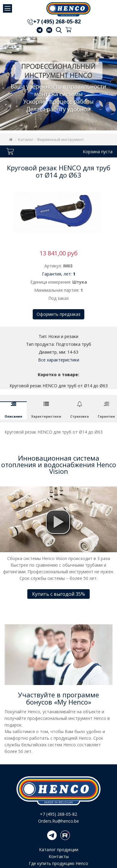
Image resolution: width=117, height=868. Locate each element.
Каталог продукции (59, 850)
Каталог (26, 139)
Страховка (79, 416)
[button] (58, 522)
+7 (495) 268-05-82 (57, 22)
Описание (13, 416)
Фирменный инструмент (60, 139)
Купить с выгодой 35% (58, 594)
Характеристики (46, 416)
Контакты (59, 856)
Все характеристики (59, 360)
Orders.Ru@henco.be (58, 821)
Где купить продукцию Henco (58, 863)
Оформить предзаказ (58, 314)
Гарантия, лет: (59, 274)
